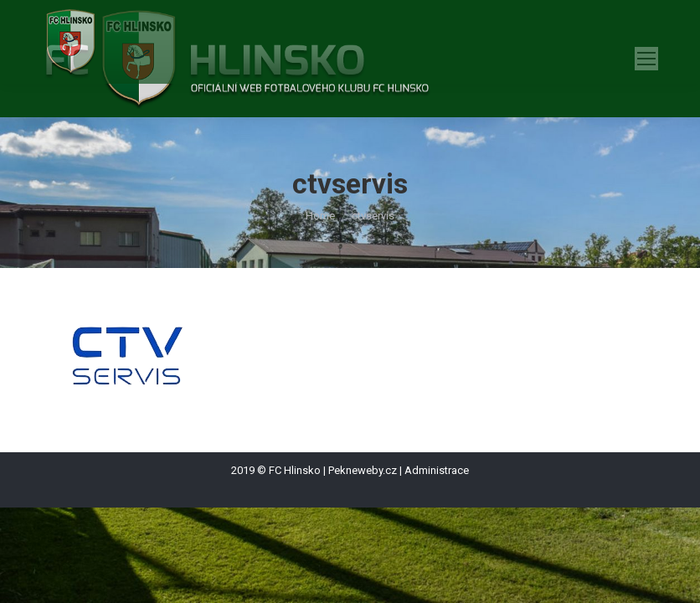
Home (320, 216)
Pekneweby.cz (363, 470)
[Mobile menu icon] (646, 59)
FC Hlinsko (295, 470)
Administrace (437, 470)
